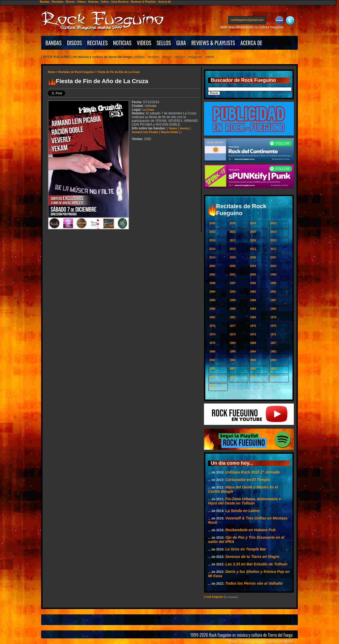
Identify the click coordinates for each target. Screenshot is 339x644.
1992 (253, 292)
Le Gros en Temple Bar (246, 549)
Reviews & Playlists (143, 2)
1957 (233, 369)
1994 (212, 292)
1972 (253, 334)
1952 (253, 377)
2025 (233, 223)
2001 (233, 275)
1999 (273, 275)
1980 (253, 317)
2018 (212, 240)
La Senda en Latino (242, 511)
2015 (273, 240)
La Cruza (148, 110)
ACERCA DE (251, 43)
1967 (273, 343)
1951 (273, 377)
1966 (212, 352)
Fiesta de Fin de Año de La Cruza (119, 72)
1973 (233, 334)
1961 (233, 360)
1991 (273, 292)
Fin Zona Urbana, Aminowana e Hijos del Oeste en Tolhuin (244, 501)
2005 (233, 266)
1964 (253, 352)
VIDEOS (144, 43)
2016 (253, 240)
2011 (273, 249)
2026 (212, 223)
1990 (212, 300)
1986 (212, 309)
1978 (212, 326)
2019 (273, 232)
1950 (212, 386)
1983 (273, 309)
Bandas (45, 2)
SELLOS (164, 43)
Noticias (93, 2)
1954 (212, 377)
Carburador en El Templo (248, 480)
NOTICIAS (122, 43)
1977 (233, 326)
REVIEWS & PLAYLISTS (213, 43)
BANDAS (54, 43)
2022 (212, 232)
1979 (273, 317)
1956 (253, 369)
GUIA (181, 43)
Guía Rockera (120, 2)
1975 (273, 326)
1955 (273, 369)
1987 (273, 300)
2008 (253, 257)
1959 (273, 360)
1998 (212, 283)
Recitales (58, 2)
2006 (212, 266)
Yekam (173, 128)
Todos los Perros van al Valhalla (254, 583)
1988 (253, 300)
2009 (233, 257)
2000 (253, 275)
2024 (253, 223)
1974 (212, 334)
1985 (233, 309)
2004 (253, 266)
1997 (233, 283)
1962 (212, 360)
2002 (212, 275)
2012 (253, 249)
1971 (273, 334)
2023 (273, 223)
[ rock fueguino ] (214, 597)
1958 (212, 369)
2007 (273, 257)
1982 (212, 317)
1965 (233, 352)
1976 (253, 326)
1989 (233, 300)
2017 (233, 240)
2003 (273, 266)
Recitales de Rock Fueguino (76, 72)
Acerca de (164, 2)
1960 (253, 360)
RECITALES (97, 43)
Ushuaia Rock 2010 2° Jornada (253, 472)
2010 (212, 257)
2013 (233, 249)
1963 (273, 352)
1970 (212, 343)
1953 (233, 377)
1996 (253, 283)
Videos (81, 2)
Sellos (105, 2)
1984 (253, 309)
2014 (212, 249)
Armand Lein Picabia (145, 132)
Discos (70, 2)
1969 (233, 343)
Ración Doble (169, 132)
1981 (233, 317)
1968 (253, 343)
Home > (53, 72)
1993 (233, 292)
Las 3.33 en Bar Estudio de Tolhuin (256, 564)
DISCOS (75, 43)
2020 (253, 232)
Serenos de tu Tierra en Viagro (252, 557)
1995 (273, 283)
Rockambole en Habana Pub (251, 530)
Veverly (184, 128)
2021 (233, 232)
